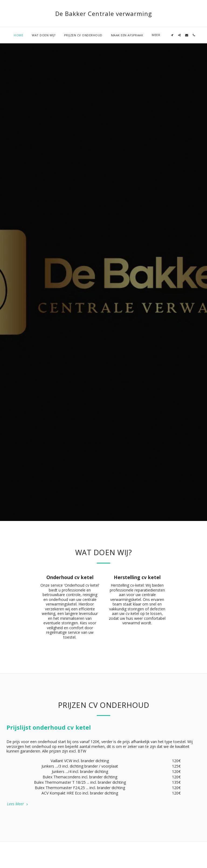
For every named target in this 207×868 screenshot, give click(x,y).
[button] (152, 35)
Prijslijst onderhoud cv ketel (49, 727)
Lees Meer (18, 804)
